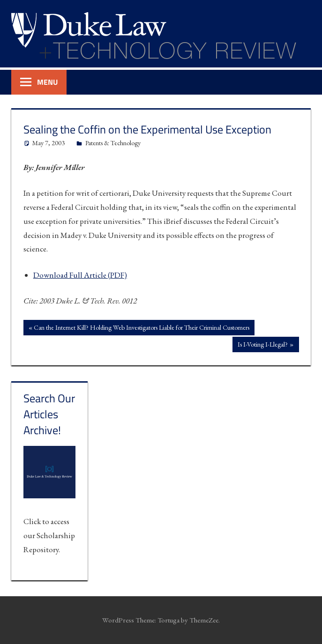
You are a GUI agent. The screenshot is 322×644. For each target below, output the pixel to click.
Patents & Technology (113, 143)
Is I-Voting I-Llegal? (262, 345)
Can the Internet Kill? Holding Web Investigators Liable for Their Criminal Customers (141, 328)
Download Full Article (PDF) (80, 275)
